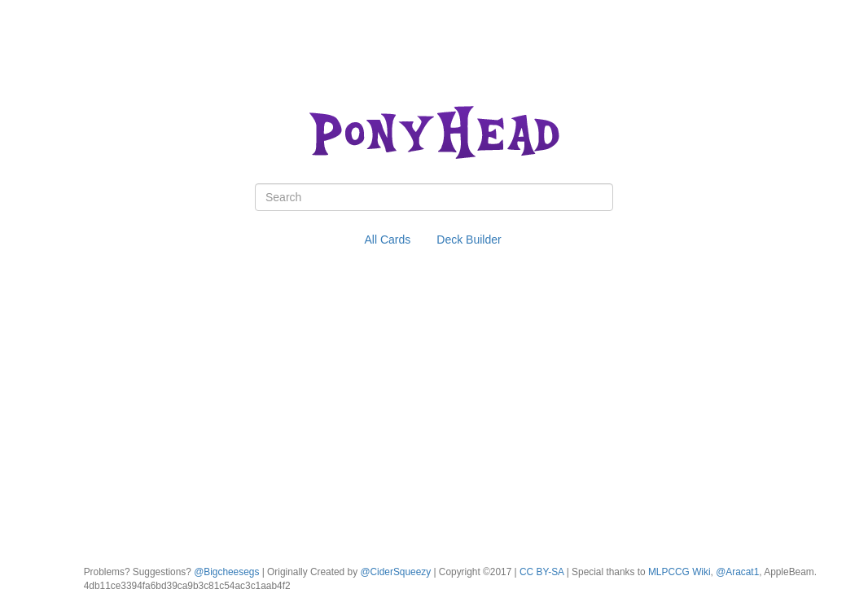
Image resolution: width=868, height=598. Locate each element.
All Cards (388, 240)
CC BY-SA (541, 572)
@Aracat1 (737, 572)
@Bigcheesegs (226, 572)
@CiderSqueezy (395, 572)
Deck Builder (469, 240)
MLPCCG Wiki (679, 572)
